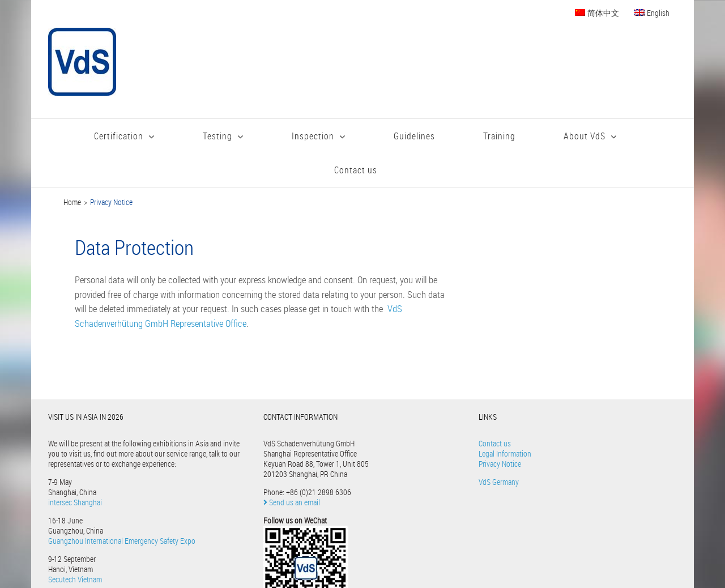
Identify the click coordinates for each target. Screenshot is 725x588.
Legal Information (505, 453)
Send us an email (292, 502)
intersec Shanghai (75, 502)
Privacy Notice (500, 464)
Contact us (495, 443)
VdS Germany (499, 482)
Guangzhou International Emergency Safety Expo (122, 541)
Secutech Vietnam (75, 579)
